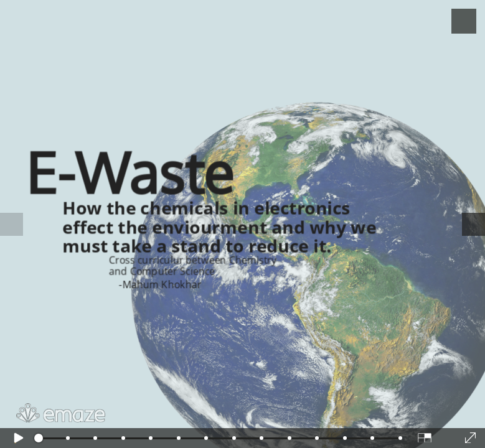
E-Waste (130, 171)
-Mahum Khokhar (160, 285)
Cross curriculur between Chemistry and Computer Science (193, 266)
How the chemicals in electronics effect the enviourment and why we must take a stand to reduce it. (219, 225)
